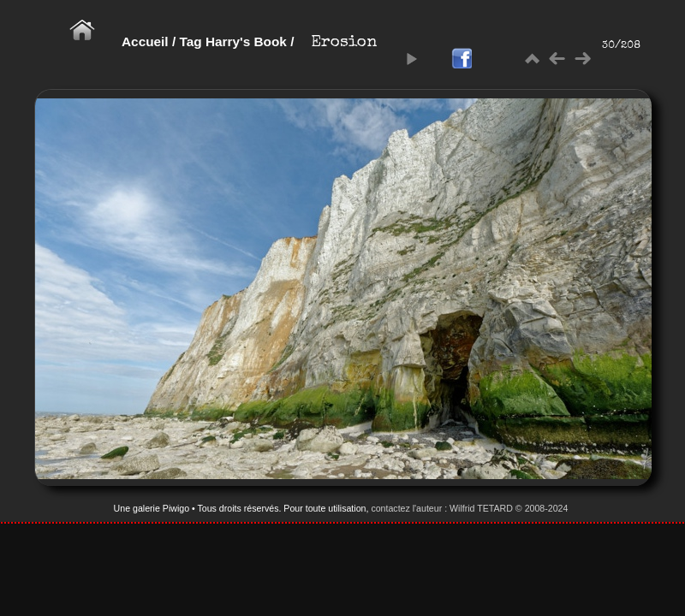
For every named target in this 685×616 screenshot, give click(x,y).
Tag (190, 41)
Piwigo (176, 508)
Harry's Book (246, 41)
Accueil (145, 41)
